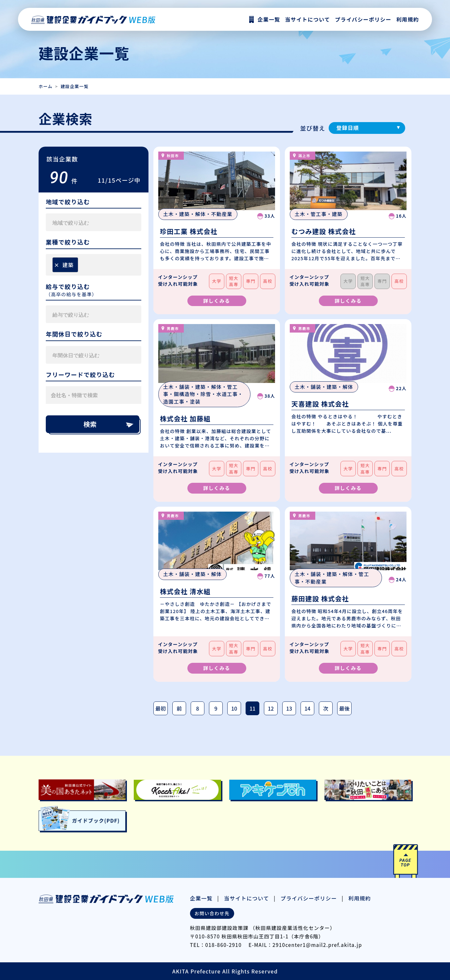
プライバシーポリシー (363, 19)
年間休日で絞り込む (74, 334)
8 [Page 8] (197, 708)
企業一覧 (201, 898)
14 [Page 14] (307, 708)
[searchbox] (83, 222)
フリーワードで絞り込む (80, 375)
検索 (109, 424)
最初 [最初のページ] (161, 708)
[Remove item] (57, 265)
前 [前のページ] (179, 708)
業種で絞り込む (68, 242)
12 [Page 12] (271, 708)
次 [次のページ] (326, 708)
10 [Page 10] (234, 708)
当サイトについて (247, 898)
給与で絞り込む (68, 287)
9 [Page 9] (216, 708)
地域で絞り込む (68, 202)
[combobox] (94, 222)
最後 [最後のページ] (344, 708)
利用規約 (408, 19)
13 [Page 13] (289, 708)
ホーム (45, 86)
